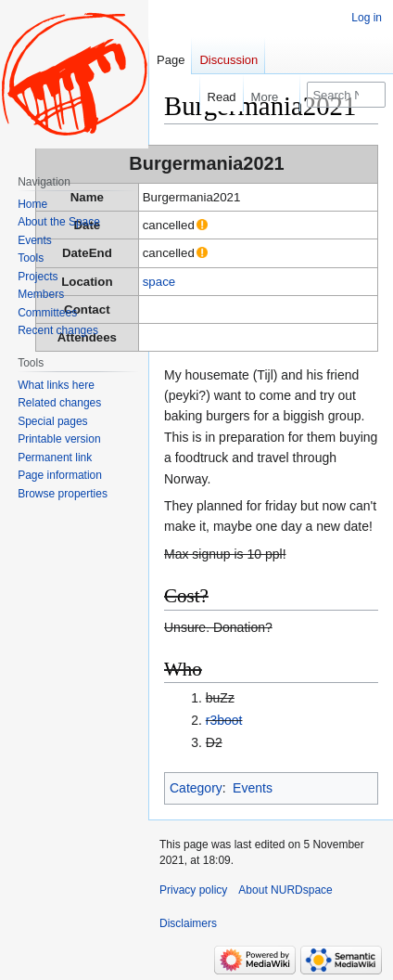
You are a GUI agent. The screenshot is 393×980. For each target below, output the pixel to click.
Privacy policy (193, 890)
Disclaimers (188, 923)
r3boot (224, 720)
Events (253, 788)
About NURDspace (285, 890)
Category (196, 788)
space (159, 282)
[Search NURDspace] (346, 95)
